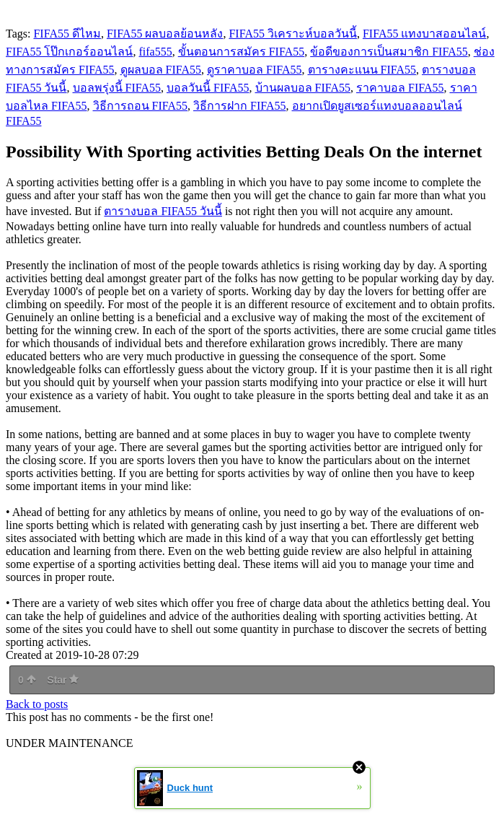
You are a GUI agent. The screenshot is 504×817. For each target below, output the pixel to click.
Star (63, 680)
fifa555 (156, 52)
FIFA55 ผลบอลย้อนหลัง (165, 34)
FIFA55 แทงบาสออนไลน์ (425, 34)
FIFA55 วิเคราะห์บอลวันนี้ (293, 34)
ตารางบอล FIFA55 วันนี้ (163, 211)
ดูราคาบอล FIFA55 (255, 70)
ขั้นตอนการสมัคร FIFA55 (242, 52)
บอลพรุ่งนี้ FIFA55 (117, 88)
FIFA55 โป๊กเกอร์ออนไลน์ (70, 52)
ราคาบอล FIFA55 (400, 88)
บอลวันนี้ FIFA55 (208, 88)
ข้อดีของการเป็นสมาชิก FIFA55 (389, 52)
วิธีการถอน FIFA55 (141, 106)
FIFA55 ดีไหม (67, 34)
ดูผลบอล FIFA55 (161, 70)
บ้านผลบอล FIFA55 (303, 88)
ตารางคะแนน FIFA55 (362, 70)
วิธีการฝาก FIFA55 (240, 106)
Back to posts (37, 704)
